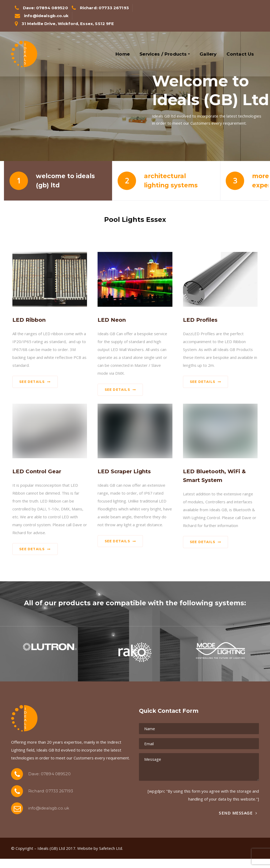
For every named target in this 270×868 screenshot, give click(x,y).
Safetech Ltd (111, 848)
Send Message (238, 813)
